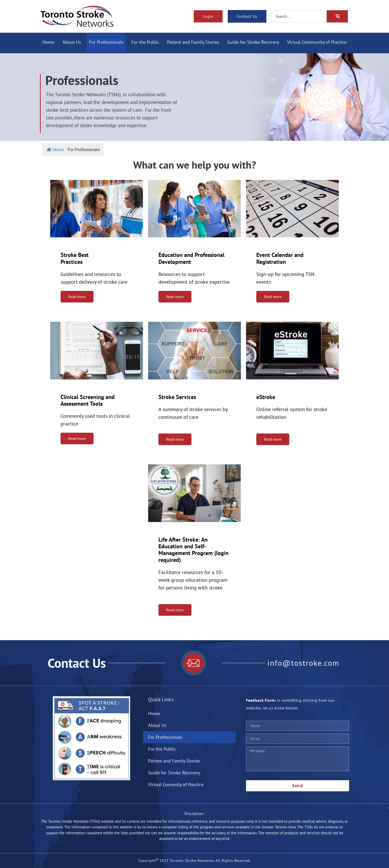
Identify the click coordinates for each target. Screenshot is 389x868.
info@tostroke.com (303, 663)
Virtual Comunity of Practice (176, 784)
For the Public (145, 42)
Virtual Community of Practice (317, 42)
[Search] (337, 16)
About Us (72, 42)
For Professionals (106, 42)
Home (48, 42)
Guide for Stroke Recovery (253, 42)
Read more (77, 297)
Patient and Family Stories (193, 42)
